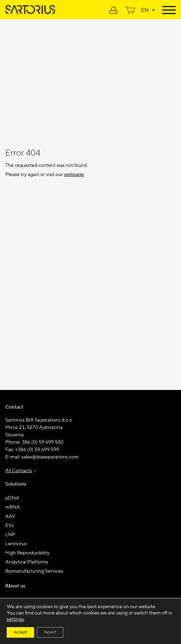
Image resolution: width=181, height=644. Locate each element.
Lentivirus (16, 544)
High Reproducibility (27, 553)
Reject (50, 632)
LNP (10, 535)
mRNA (13, 507)
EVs (9, 526)
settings (15, 619)
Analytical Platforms (27, 562)
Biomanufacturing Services (34, 571)
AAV (10, 516)
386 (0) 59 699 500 (43, 442)
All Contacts (19, 471)
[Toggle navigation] (169, 9)
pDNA (12, 498)
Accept (20, 632)
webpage (74, 175)
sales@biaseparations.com (50, 457)
